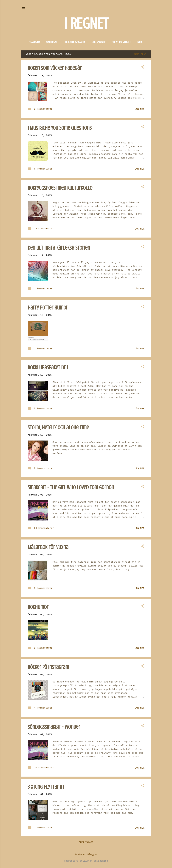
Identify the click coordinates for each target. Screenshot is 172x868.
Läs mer (139, 110)
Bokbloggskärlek (75, 42)
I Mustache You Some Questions (60, 129)
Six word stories (121, 42)
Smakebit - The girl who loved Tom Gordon (71, 488)
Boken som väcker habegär (55, 69)
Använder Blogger (86, 855)
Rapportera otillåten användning (86, 861)
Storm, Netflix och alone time (58, 428)
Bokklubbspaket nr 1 (48, 368)
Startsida (34, 42)
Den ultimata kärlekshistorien (59, 248)
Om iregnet (53, 42)
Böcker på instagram (48, 668)
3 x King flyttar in (46, 787)
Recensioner (99, 42)
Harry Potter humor (48, 308)
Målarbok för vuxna (48, 548)
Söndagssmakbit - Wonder (54, 728)
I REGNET (86, 23)
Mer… (140, 42)
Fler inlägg (86, 843)
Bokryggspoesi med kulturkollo (60, 189)
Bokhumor (38, 608)
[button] (143, 68)
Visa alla (140, 55)
